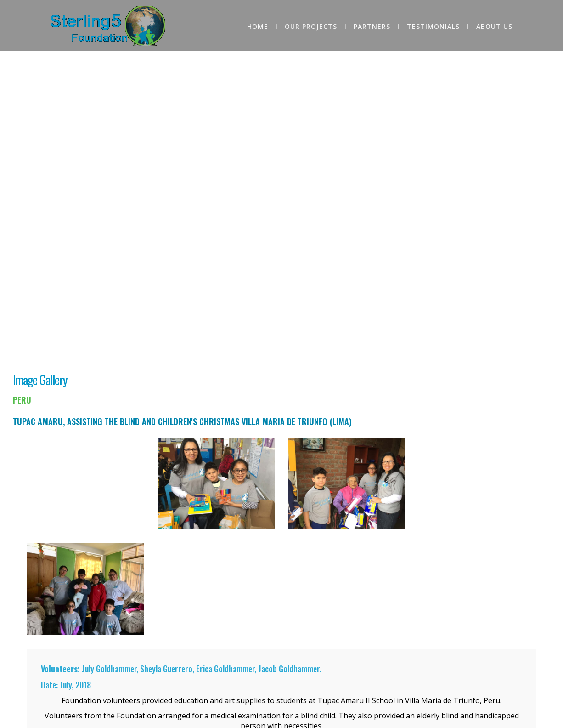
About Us (494, 26)
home (258, 26)
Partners (372, 26)
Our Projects (311, 26)
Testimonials (433, 26)
